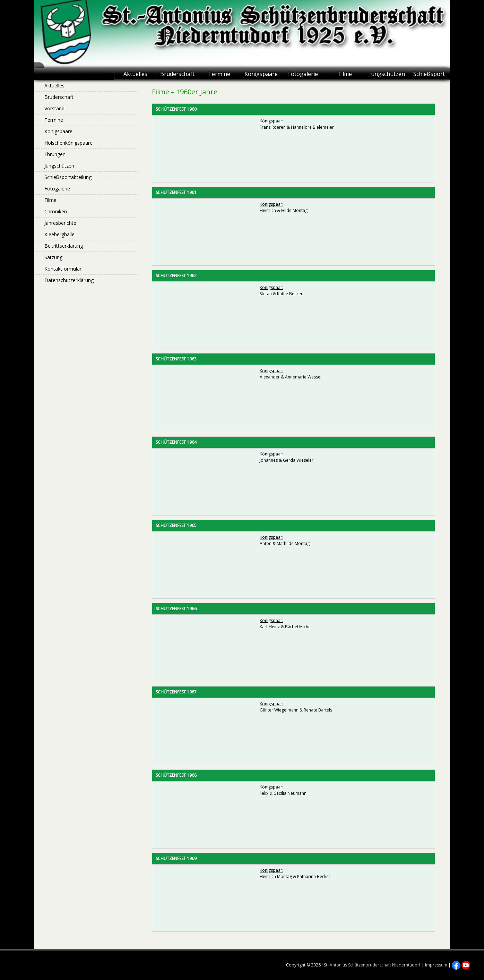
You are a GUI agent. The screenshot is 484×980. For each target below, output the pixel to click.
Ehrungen (55, 154)
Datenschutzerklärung (69, 280)
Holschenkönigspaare (68, 143)
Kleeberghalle (59, 234)
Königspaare (261, 74)
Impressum (436, 965)
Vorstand (54, 108)
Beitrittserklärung (64, 246)
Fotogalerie (303, 74)
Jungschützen (387, 74)
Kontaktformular (63, 269)
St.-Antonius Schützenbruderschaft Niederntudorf (372, 965)
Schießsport (429, 74)
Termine (219, 74)
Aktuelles (135, 74)
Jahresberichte (60, 223)
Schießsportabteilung (68, 177)
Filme (345, 74)
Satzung (53, 257)
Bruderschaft (177, 74)
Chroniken (56, 211)
